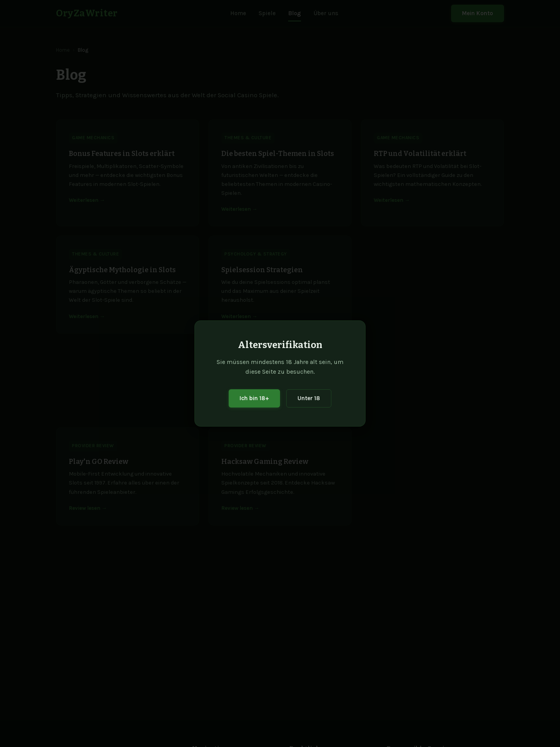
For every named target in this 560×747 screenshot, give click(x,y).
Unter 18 (309, 398)
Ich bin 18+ (254, 398)
